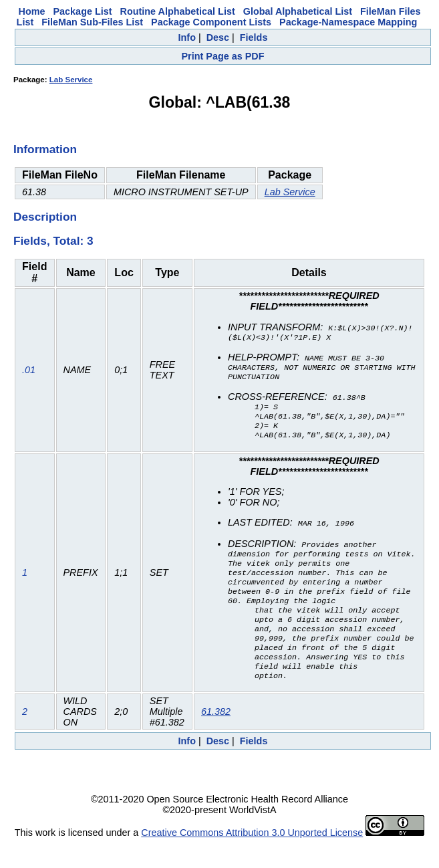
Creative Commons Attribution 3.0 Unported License (252, 857)
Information (45, 149)
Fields (254, 37)
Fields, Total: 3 (53, 241)
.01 (29, 374)
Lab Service (71, 80)
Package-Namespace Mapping (348, 22)
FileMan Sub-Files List (92, 22)
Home (32, 11)
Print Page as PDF (223, 56)
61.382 (216, 736)
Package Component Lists (211, 22)
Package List (83, 11)
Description (45, 217)
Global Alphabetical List (298, 11)
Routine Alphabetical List (178, 11)
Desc (218, 37)
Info (187, 37)
